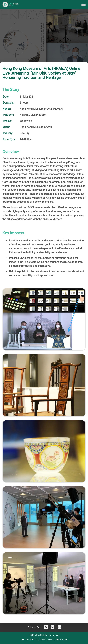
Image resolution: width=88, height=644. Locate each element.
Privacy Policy (46, 639)
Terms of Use (61, 639)
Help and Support (29, 639)
